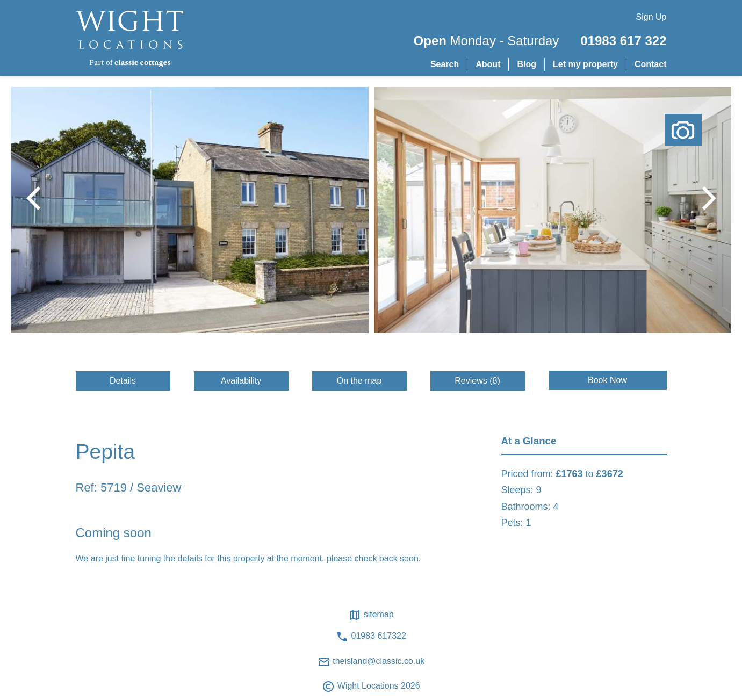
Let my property (585, 64)
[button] (704, 198)
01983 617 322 (623, 41)
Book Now (607, 380)
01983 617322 (371, 637)
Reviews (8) (477, 381)
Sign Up (651, 17)
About (488, 64)
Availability (241, 381)
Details (123, 381)
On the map (359, 381)
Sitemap (371, 615)
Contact (651, 64)
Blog (527, 64)
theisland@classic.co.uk (371, 662)
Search (445, 64)
